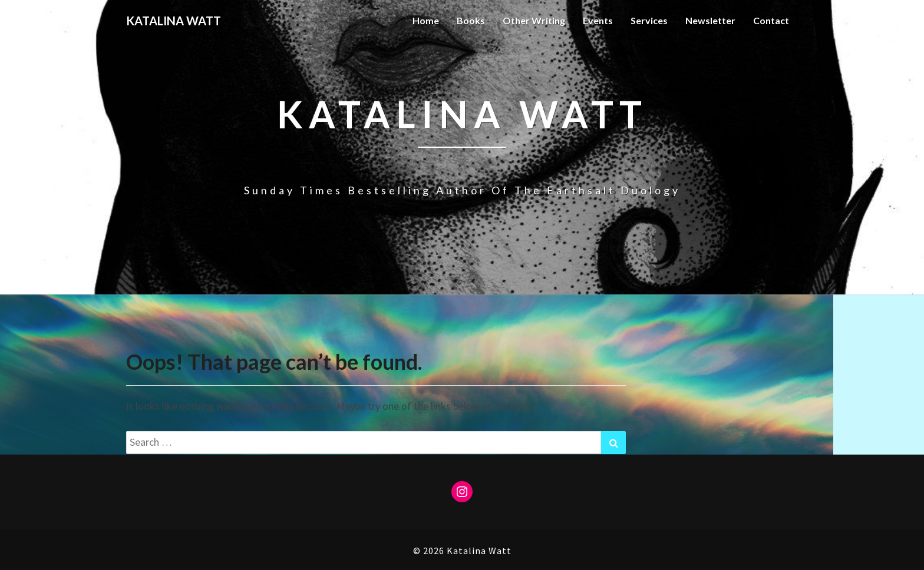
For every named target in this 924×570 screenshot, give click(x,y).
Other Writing (534, 20)
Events (598, 20)
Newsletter (710, 20)
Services (649, 20)
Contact (771, 20)
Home (426, 20)
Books (471, 20)
